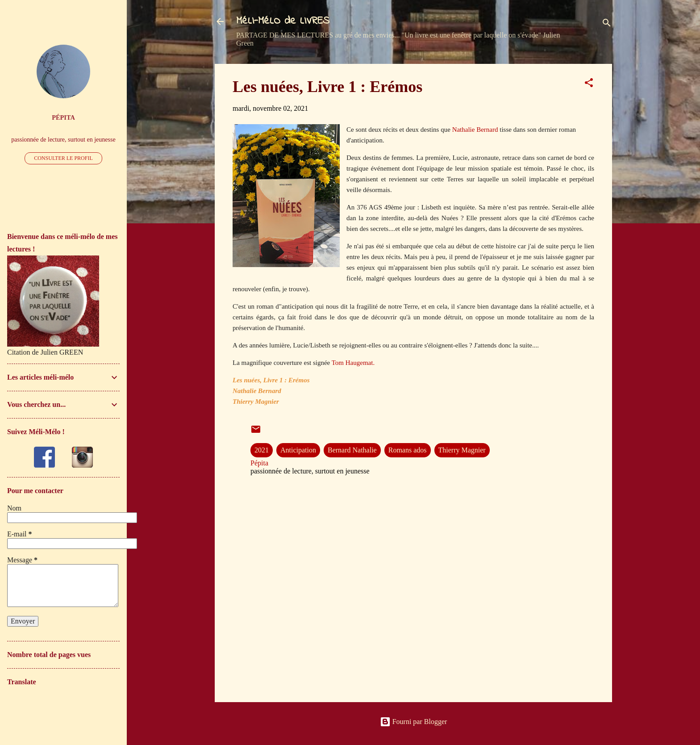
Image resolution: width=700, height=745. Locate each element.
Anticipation (298, 450)
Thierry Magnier (462, 450)
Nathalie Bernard (475, 130)
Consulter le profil (63, 158)
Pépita (63, 117)
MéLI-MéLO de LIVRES (283, 21)
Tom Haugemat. (353, 363)
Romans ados (408, 450)
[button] (589, 84)
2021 (262, 450)
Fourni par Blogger (414, 722)
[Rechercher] (607, 24)
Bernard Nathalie (352, 450)
